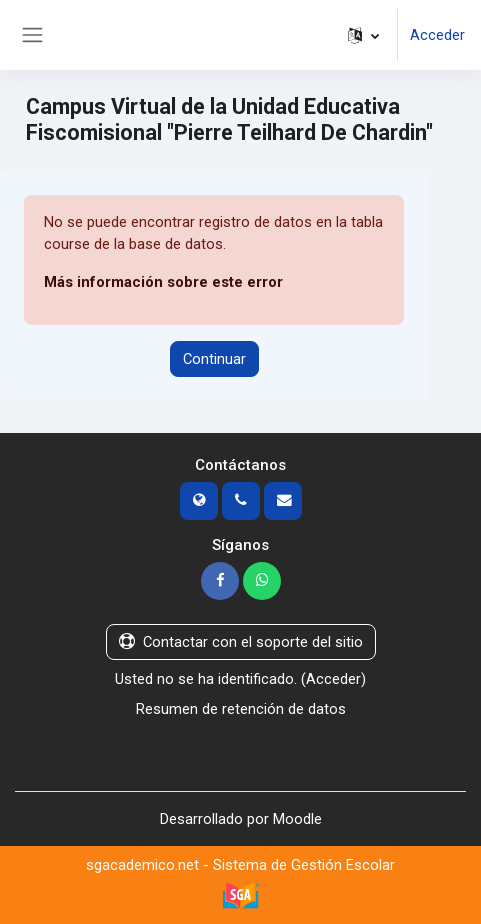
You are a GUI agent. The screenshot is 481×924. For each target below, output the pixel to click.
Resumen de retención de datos (241, 709)
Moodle (297, 819)
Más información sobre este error (163, 282)
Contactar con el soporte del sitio (241, 642)
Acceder (437, 35)
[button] (363, 35)
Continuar (214, 359)
